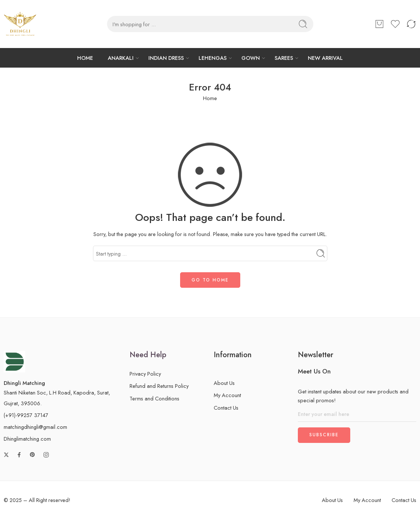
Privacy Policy (145, 374)
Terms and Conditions (154, 398)
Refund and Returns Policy (159, 386)
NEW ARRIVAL (325, 58)
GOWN (251, 58)
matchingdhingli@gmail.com (35, 427)
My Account (227, 395)
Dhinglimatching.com (27, 439)
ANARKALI (121, 58)
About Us (224, 383)
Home (210, 98)
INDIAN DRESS (166, 58)
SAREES (284, 58)
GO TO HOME (210, 280)
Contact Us (226, 408)
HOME (85, 58)
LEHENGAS (213, 58)
